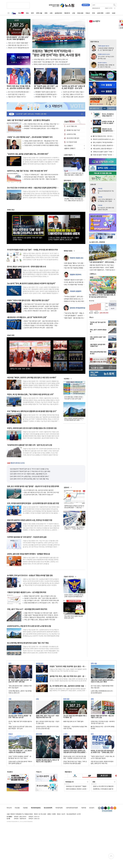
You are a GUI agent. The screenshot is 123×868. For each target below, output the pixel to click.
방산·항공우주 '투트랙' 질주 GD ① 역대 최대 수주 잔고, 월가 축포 (30, 471)
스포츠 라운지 (68, 155)
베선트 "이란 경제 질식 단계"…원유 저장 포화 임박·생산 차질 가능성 (42, 321)
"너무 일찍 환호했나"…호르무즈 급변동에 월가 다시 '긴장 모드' (74, 316)
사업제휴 (25, 808)
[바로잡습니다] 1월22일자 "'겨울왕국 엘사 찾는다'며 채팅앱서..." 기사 (77, 786)
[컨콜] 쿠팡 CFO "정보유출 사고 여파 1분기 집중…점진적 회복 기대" (42, 613)
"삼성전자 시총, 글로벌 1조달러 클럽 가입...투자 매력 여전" (28, 154)
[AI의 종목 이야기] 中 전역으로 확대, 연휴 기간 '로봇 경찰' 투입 (29, 479)
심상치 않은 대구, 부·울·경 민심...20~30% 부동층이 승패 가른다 (18, 94)
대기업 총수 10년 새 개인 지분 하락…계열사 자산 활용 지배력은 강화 (42, 179)
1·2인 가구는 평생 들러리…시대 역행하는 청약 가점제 (106, 200)
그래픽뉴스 (93, 274)
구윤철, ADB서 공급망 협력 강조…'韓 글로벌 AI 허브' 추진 (41, 141)
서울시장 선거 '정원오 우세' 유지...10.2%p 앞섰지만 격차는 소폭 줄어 (19, 97)
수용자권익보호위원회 (72, 808)
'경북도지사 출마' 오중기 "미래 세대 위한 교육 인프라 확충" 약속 (103, 152)
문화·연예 (100, 13)
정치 (32, 13)
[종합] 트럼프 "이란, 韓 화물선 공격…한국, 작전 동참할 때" (51, 62)
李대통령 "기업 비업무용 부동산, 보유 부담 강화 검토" (40, 126)
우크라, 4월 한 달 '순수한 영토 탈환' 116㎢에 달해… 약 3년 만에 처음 (74, 282)
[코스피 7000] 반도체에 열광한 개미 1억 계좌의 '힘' (75, 717)
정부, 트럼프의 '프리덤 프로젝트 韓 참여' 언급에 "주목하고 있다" (104, 142)
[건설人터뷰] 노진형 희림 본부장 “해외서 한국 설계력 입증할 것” (20, 762)
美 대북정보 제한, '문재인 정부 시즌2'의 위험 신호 (106, 66)
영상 (21, 13)
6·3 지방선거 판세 (72, 142)
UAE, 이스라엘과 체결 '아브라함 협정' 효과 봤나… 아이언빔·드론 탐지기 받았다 (74, 285)
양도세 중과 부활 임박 (73, 138)
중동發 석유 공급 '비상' (73, 130)
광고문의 (92, 808)
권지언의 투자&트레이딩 (78, 308)
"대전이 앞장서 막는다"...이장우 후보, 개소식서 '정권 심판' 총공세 (103, 757)
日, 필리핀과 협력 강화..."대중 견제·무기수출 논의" (39, 495)
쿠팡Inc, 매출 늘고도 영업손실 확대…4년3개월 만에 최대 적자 (41, 617)
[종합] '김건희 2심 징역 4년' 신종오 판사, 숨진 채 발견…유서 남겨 (20, 727)
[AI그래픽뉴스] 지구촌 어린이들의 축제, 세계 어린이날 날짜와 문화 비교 (102, 296)
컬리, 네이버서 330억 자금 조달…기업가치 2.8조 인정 (48, 722)
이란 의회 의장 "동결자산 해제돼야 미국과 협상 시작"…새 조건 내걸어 (74, 268)
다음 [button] (83, 228)
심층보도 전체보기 (74, 148)
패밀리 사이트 (109, 8)
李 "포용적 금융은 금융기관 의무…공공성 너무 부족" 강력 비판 (20, 681)
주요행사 (10, 772)
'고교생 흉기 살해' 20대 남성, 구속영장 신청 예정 (31, 114)
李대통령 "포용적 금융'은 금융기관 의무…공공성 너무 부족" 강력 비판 (46, 92)
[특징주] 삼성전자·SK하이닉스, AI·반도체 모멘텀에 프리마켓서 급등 (103, 139)
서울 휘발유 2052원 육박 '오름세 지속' (98, 345)
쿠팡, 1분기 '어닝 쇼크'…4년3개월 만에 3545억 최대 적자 (27, 609)
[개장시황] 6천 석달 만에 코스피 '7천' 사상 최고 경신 (19, 45)
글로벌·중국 (58, 13)
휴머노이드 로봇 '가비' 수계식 (20, 369)
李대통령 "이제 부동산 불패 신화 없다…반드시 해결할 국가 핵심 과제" (41, 128)
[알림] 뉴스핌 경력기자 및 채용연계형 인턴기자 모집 (104, 786)
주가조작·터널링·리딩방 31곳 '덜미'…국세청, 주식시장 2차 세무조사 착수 (33, 250)
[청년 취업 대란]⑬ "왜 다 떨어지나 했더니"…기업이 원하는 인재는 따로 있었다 (74, 528)
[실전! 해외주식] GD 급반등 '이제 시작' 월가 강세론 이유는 (27, 239)
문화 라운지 (67, 180)
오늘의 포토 (11, 335)
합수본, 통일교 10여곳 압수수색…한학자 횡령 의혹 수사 (27, 267)
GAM (114, 13)
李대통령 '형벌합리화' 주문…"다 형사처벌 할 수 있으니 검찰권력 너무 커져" (46, 97)
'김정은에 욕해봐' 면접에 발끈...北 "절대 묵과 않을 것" (106, 49)
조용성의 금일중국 (76, 291)
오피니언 (93, 184)
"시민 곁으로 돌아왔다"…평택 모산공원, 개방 (102, 262)
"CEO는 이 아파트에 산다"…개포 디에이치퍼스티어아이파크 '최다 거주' (42, 175)
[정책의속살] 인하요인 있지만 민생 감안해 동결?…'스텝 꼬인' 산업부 (74, 507)
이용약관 (84, 808)
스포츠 (108, 13)
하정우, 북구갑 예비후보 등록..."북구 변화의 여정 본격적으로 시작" (30, 394)
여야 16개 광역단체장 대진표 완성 (98, 353)
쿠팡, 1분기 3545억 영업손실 (98, 331)
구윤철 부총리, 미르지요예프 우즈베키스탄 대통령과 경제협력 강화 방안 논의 (42, 145)
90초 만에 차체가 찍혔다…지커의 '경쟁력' (102, 267)
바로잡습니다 (70, 782)
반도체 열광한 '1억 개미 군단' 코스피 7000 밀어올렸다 (18, 38)
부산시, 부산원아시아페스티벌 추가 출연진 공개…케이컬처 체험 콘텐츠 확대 (108, 115)
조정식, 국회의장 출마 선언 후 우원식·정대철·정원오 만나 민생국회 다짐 (32, 428)
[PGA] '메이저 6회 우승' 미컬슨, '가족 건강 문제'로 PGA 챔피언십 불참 (75, 762)
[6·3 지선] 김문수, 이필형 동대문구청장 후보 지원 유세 (102, 687)
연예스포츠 (111, 108)
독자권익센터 (59, 808)
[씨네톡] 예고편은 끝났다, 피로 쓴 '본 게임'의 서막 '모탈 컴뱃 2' (47, 761)
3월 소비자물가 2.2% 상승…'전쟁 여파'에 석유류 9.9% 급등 (42, 600)
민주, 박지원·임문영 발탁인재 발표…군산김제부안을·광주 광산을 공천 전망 (33, 503)
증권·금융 (80, 13)
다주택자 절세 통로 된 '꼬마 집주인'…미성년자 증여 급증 (27, 537)
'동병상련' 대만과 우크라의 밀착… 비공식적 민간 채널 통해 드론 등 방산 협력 (74, 280)
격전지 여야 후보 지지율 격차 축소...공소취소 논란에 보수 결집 (19, 87)
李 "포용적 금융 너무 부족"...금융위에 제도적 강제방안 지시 (46, 87)
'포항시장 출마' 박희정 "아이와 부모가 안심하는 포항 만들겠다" (103, 155)
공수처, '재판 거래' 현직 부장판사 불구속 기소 (20, 722)
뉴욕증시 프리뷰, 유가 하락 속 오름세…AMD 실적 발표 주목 (108, 122)
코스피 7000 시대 (72, 126)
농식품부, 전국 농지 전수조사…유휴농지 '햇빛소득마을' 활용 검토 (30, 575)
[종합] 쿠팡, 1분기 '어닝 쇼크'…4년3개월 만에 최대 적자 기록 (47, 717)
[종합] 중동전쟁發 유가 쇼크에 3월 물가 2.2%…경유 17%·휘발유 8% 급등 (42, 603)
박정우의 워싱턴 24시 (77, 258)
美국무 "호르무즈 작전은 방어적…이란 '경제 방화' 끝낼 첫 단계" (42, 309)
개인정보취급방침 (36, 808)
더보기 (82, 114)
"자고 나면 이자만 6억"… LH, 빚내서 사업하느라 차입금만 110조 (20, 751)
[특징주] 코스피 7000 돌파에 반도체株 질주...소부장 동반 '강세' (19, 48)
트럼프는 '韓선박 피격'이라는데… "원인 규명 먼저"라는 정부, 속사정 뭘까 (56, 53)
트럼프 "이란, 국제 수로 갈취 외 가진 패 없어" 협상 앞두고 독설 (75, 265)
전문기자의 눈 (95, 42)
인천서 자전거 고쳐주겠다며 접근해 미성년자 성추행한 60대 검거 (74, 596)
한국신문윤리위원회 (107, 811)
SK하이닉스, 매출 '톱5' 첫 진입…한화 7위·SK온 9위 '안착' (27, 171)
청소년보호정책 (48, 808)
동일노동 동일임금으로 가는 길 (106, 192)
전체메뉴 (9, 13)
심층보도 (67, 487)
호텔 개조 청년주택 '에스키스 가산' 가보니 (102, 265)
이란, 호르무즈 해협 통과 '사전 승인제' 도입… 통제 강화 (40, 311)
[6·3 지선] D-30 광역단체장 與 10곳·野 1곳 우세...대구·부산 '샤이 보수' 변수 (19, 92)
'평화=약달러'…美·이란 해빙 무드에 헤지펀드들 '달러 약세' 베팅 (74, 318)
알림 (94, 782)
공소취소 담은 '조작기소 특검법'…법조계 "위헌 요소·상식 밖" (20, 717)
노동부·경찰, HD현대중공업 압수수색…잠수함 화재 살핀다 (102, 692)
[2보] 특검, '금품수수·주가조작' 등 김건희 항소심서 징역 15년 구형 (74, 94)
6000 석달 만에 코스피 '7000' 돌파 (73, 721)
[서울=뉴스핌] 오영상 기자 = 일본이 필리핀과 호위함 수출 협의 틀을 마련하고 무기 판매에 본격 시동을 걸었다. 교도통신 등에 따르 (68, 690)
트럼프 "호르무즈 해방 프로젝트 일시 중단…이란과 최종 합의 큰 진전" (68, 666)
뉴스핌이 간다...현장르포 (97, 242)
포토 (27, 13)
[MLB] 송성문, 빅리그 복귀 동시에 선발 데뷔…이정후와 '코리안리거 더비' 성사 (75, 757)
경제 (46, 13)
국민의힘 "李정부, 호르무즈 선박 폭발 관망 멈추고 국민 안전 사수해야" (32, 378)
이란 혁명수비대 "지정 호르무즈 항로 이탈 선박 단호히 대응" (42, 304)
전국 (94, 13)
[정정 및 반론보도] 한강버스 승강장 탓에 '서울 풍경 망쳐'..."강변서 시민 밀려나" (77, 789)
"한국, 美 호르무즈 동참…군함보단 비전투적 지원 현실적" (20, 687)
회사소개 (9, 808)
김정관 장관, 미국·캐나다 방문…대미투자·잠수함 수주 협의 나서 (103, 722)
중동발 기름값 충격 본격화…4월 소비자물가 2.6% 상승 (40, 596)
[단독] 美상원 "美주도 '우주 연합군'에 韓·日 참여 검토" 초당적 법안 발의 (74, 263)
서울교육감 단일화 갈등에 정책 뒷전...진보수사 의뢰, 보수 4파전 (103, 681)
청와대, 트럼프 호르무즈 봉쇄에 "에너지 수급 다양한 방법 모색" (52, 64)
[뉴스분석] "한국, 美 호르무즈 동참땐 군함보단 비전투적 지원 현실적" (31, 283)
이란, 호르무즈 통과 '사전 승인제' (98, 338)
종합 (105, 108)
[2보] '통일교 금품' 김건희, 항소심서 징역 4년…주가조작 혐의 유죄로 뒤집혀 (74, 97)
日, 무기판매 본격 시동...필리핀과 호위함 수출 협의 (39, 490)
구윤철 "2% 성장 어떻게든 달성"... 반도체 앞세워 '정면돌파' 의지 (30, 137)
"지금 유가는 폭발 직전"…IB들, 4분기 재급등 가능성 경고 (74, 313)
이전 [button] (9, 228)
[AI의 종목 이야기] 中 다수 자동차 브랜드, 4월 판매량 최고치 (29, 474)
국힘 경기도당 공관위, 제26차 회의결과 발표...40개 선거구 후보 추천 (103, 145)
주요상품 (17, 808)
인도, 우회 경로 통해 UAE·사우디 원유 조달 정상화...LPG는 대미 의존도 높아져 (41, 323)
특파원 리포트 (68, 251)
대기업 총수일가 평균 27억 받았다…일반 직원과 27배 (40, 177)
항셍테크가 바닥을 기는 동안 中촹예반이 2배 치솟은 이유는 (74, 301)
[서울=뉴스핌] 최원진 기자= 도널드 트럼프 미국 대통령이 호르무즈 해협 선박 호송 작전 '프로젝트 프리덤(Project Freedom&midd (68, 670)
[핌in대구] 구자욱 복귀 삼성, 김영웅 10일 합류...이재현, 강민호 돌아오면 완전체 (74, 174)
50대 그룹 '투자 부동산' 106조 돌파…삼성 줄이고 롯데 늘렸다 (28, 120)
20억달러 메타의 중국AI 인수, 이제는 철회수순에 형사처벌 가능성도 (75, 299)
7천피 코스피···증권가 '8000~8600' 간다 (19, 43)
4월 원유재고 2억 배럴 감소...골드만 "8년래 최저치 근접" (27, 317)
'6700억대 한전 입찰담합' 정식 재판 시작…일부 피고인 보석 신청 (30, 445)
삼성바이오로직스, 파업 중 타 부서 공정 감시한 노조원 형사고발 (29, 626)
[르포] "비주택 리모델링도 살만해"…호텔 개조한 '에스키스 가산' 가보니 (20, 757)
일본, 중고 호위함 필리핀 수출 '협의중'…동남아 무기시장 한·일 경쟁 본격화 (33, 486)
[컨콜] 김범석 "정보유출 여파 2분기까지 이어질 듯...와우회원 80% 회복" (42, 615)
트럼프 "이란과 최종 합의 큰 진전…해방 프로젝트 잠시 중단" (28, 300)
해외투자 (67, 13)
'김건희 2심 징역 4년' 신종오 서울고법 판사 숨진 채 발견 (74, 92)
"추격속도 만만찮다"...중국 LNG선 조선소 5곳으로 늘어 (74, 296)
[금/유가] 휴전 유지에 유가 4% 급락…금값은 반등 (39, 328)
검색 (115, 5)
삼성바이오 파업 (71, 134)
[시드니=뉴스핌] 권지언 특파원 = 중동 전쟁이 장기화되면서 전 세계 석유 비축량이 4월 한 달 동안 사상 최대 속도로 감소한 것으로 (68, 680)
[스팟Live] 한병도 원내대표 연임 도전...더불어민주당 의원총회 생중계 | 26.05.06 (64, 239)
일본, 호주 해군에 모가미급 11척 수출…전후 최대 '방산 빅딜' (42, 492)
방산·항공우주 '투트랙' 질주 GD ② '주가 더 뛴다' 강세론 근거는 (30, 469)
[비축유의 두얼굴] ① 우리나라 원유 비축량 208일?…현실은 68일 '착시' (41, 325)
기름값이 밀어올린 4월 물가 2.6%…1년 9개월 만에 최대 (27, 592)
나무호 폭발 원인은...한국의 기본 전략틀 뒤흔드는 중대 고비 (51, 59)
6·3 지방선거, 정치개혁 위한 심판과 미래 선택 (106, 209)
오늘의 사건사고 (69, 576)
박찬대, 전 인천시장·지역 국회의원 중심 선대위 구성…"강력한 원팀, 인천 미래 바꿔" (102, 751)
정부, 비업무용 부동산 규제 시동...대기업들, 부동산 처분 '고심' (41, 124)
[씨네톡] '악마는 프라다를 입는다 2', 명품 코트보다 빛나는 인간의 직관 (74, 200)
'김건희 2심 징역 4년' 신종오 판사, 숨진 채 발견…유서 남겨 (73, 87)
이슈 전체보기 (74, 146)
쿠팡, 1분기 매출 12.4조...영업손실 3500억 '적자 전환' (40, 620)
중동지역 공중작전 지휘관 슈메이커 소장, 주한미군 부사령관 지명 (30, 520)
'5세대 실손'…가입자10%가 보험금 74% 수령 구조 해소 (75, 727)
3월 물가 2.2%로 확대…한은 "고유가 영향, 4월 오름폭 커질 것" (41, 598)
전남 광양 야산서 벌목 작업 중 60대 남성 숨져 (73, 617)
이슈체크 (67, 379)
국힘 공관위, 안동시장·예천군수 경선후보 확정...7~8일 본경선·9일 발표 (103, 149)
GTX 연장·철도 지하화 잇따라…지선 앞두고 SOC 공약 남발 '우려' (74, 398)
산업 (74, 13)
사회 (51, 13)
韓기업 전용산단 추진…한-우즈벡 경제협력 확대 (103, 136)
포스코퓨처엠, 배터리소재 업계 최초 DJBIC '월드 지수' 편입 (28, 643)
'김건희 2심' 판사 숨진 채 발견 (98, 323)
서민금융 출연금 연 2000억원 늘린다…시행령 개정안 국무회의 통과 (47, 94)
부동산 (88, 13)
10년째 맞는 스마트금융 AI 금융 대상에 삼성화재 (104, 789)
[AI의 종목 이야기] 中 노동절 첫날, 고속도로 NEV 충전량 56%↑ (30, 476)
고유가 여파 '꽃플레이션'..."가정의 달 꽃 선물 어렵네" (103, 270)
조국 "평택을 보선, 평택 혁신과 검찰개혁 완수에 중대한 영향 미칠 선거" (32, 411)
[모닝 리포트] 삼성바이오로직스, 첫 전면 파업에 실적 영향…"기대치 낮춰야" (74, 419)
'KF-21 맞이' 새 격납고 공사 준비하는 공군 (106, 57)
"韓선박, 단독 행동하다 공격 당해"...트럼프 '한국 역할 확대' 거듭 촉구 (41, 306)
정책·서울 (39, 13)
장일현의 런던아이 (76, 274)
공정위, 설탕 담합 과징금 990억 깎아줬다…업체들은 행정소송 (29, 554)
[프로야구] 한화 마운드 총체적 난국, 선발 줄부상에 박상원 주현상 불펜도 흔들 (74, 751)
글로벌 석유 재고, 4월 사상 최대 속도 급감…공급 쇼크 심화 (68, 676)
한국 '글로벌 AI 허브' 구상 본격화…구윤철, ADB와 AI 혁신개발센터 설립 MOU (42, 143)
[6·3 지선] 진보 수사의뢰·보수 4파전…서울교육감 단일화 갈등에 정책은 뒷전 (33, 188)
